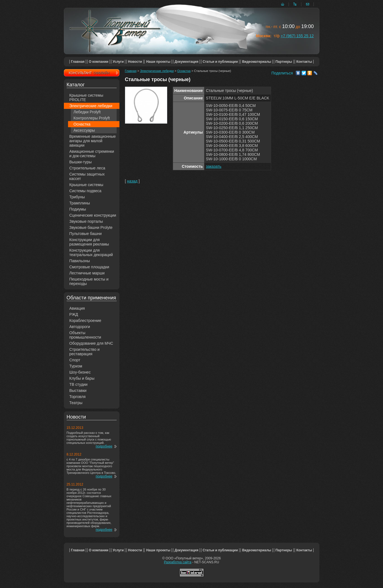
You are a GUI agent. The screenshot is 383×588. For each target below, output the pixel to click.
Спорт (75, 360)
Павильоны (80, 261)
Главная (78, 62)
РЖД (74, 314)
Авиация (77, 308)
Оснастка (82, 124)
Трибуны (77, 197)
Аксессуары (84, 130)
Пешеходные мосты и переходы (89, 281)
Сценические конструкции (93, 215)
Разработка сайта (178, 562)
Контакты (304, 62)
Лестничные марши (87, 273)
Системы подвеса (86, 191)
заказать (214, 166)
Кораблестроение (85, 321)
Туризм (76, 366)
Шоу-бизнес (80, 372)
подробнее (104, 446)
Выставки (78, 391)
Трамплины (80, 203)
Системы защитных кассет (87, 176)
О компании (99, 62)
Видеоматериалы (257, 62)
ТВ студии (79, 384)
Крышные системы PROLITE (86, 97)
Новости (135, 62)
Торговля (77, 397)
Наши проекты (158, 62)
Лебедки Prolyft (87, 112)
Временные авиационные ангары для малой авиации (93, 141)
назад (132, 181)
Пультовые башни (86, 234)
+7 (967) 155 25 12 (297, 36)
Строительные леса (87, 168)
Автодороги (80, 327)
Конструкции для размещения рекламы (89, 242)
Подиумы (78, 209)
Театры (76, 403)
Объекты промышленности (85, 335)
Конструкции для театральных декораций (91, 252)
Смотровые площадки (89, 267)
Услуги (118, 62)
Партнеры (284, 62)
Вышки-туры (81, 162)
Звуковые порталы (86, 221)
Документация (187, 62)
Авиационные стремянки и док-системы (92, 154)
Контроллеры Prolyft (92, 118)
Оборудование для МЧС (91, 343)
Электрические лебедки (91, 106)
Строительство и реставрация (85, 352)
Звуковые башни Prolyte (91, 227)
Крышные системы (86, 185)
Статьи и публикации (220, 62)
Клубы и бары (82, 378)
